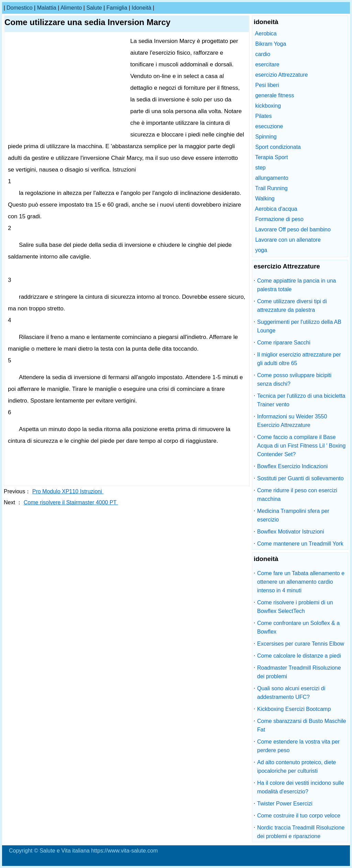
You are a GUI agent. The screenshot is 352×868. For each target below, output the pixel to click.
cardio (263, 54)
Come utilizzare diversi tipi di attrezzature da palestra (292, 306)
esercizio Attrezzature (281, 75)
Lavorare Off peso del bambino (293, 229)
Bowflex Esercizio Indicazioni (292, 466)
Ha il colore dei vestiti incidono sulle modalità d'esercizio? (301, 787)
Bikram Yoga (271, 44)
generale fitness (274, 95)
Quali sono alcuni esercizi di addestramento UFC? (291, 693)
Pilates (263, 116)
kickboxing (268, 106)
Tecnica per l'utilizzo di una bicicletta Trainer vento (301, 400)
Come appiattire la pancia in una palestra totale (296, 285)
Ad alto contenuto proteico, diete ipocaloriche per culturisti (297, 767)
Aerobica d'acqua (276, 209)
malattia (47, 8)
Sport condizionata (278, 147)
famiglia (117, 8)
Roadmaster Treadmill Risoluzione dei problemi (299, 672)
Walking (265, 199)
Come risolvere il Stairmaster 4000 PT (71, 502)
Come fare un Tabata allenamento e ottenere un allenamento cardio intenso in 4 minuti (301, 582)
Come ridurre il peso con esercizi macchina (297, 495)
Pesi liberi (267, 85)
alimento (71, 8)
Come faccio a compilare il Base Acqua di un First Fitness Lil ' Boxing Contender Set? (301, 446)
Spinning (266, 137)
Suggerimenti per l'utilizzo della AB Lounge (299, 326)
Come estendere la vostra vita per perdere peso (298, 746)
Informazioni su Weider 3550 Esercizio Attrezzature (292, 421)
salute (94, 8)
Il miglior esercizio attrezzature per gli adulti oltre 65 (299, 359)
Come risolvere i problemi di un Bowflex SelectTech (295, 607)
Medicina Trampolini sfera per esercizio (293, 515)
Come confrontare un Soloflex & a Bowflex (298, 627)
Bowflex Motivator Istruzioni (291, 532)
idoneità (141, 8)
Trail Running (271, 188)
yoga (261, 250)
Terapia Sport (271, 157)
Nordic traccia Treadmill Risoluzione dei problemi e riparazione (301, 832)
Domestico (20, 8)
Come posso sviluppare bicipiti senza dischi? (294, 380)
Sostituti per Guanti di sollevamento (300, 478)
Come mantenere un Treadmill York (300, 544)
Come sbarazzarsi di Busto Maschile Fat (302, 725)
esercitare (267, 64)
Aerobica (266, 34)
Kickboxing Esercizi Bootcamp (294, 709)
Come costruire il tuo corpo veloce (299, 816)
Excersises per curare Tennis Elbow (301, 644)
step (260, 168)
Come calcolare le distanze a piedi (299, 656)
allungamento (272, 178)
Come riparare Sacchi (284, 343)
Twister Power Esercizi (285, 804)
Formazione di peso (279, 219)
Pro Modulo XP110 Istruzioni (68, 491)
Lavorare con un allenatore (288, 240)
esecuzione (269, 126)
